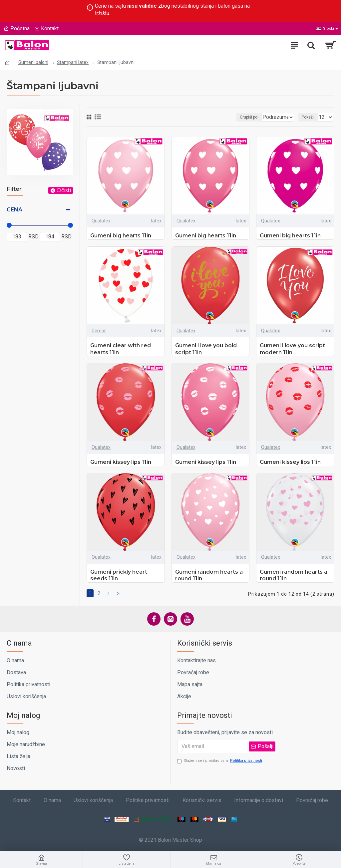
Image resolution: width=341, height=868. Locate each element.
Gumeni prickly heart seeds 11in (119, 575)
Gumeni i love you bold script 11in (206, 349)
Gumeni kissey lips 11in (121, 462)
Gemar (99, 331)
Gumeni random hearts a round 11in (209, 575)
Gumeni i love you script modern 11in (292, 349)
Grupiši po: (223, 117)
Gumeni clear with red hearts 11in (121, 349)
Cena (14, 210)
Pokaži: (308, 117)
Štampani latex (73, 62)
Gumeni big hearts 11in (121, 236)
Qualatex (101, 221)
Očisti (64, 190)
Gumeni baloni (33, 62)
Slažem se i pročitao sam (220, 759)
